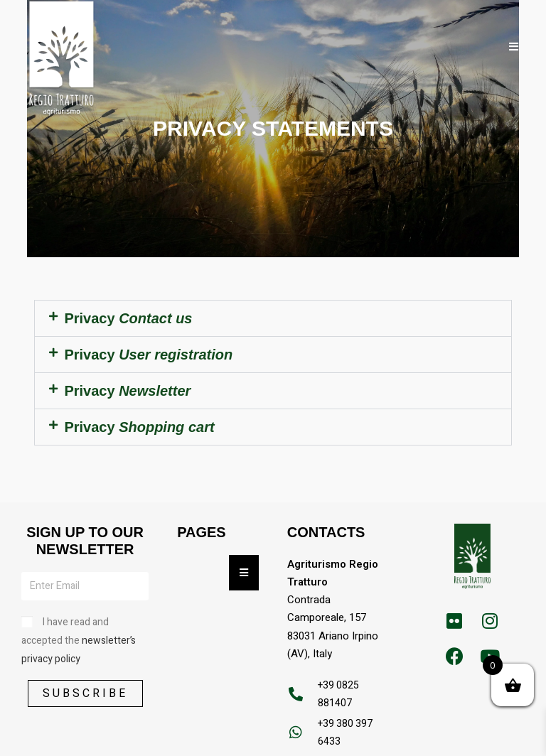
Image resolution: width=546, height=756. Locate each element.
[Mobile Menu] (514, 46)
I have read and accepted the (79, 641)
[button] (273, 318)
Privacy (128, 318)
